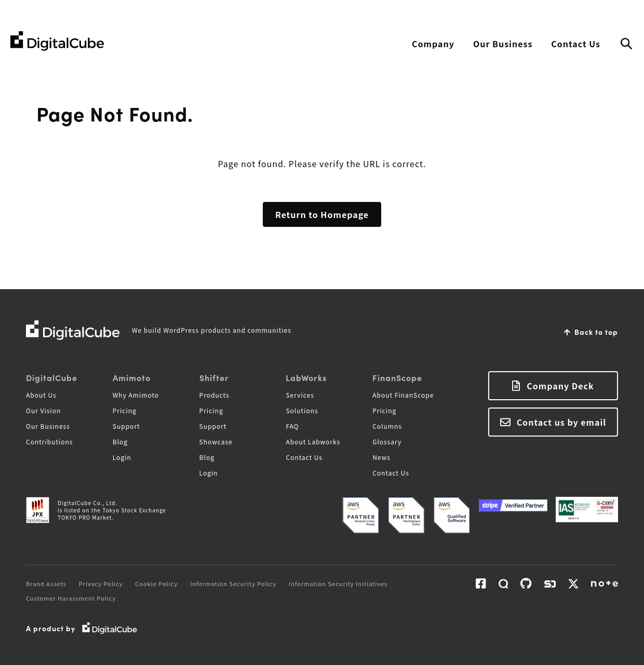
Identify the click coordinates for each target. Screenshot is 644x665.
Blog (120, 442)
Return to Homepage (322, 214)
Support (126, 426)
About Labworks (313, 442)
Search (626, 44)
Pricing (125, 410)
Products (214, 395)
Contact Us (576, 44)
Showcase (216, 442)
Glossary (387, 442)
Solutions (302, 410)
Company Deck (560, 386)
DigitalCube (52, 377)
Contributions (49, 442)
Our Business (503, 44)
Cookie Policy (156, 583)
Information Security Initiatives (338, 583)
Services (300, 395)
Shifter (214, 377)
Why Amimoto (136, 395)
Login (122, 457)
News (381, 457)
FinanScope (397, 377)
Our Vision (43, 410)
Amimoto (132, 377)
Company (433, 44)
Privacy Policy (101, 583)
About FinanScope (403, 395)
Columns (387, 426)
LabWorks (306, 377)
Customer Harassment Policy (71, 598)
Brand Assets (46, 583)
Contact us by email (562, 422)
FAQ (292, 426)
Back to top (596, 332)
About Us (41, 395)
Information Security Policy (233, 583)
